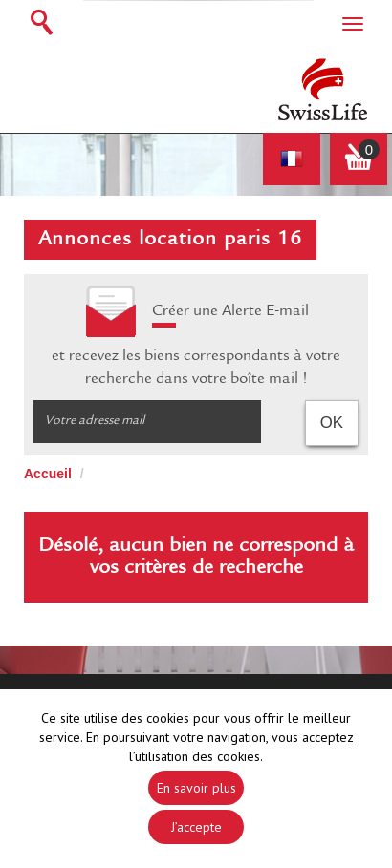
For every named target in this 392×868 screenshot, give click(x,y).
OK (332, 423)
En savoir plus (196, 788)
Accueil (48, 474)
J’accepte (196, 827)
